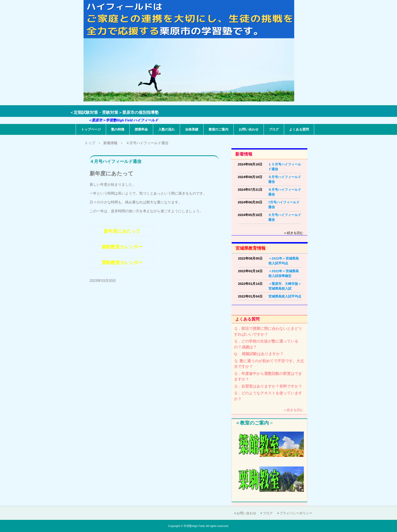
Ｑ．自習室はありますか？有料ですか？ (268, 386)
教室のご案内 (219, 129)
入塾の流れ (166, 129)
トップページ (91, 129)
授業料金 (141, 129)
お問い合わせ (249, 129)
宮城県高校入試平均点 (285, 296)
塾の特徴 (118, 129)
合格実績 (192, 129)
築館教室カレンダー (122, 247)
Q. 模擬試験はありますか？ (259, 354)
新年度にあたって (122, 231)
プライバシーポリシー (296, 513)
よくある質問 (299, 129)
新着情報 (244, 154)
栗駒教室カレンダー (122, 263)
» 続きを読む (294, 233)
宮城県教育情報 (251, 248)
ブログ (274, 129)
